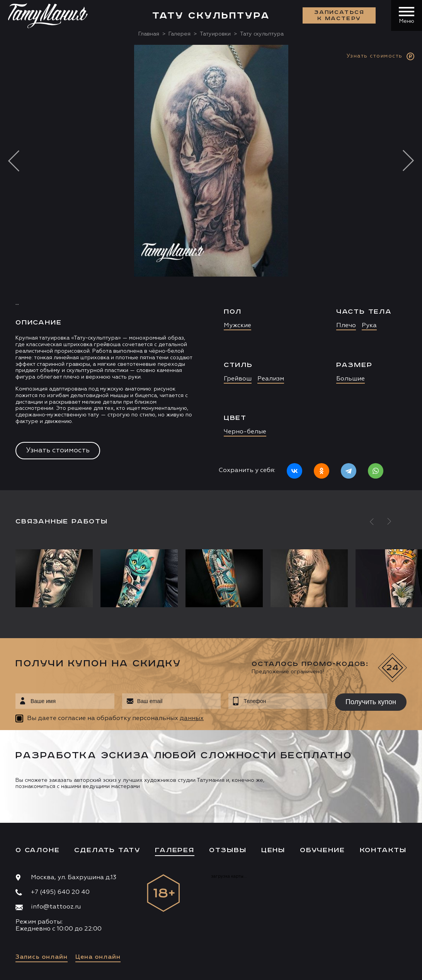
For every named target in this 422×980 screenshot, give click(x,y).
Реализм (271, 379)
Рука (369, 326)
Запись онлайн (42, 957)
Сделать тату (107, 850)
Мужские (237, 326)
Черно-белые (245, 432)
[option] (211, 267)
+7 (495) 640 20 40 (60, 892)
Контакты (383, 850)
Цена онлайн (98, 957)
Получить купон (371, 702)
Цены (273, 850)
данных (192, 718)
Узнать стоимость (58, 450)
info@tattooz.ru (56, 907)
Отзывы (228, 850)
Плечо (346, 326)
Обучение (322, 850)
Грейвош (238, 379)
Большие (351, 379)
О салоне (37, 850)
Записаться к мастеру (339, 15)
